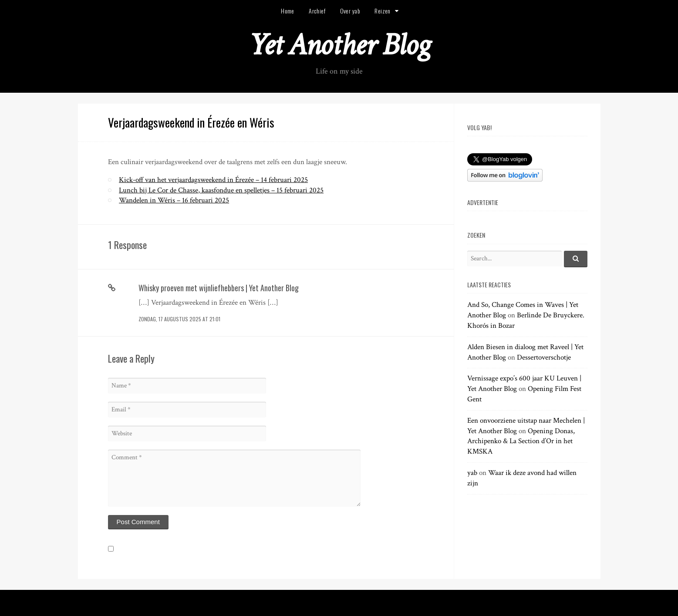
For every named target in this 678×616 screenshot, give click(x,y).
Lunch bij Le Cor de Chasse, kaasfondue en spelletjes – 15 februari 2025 (221, 190)
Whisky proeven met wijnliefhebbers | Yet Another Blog (219, 288)
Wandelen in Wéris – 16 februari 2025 (174, 200)
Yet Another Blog (339, 45)
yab (472, 473)
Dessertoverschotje (544, 357)
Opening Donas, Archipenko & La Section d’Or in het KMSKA (521, 441)
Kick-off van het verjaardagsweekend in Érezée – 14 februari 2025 (213, 180)
